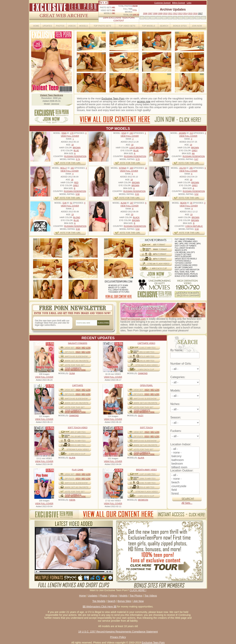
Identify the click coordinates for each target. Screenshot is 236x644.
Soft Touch (146, 428)
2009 (160, 13)
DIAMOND (143, 373)
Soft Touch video (78, 428)
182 (72, 168)
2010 (165, 13)
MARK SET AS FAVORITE (77, 361)
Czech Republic (194, 226)
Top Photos (136, 596)
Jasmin (182, 133)
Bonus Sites (180, 26)
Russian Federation (75, 156)
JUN (170, 18)
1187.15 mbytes (148, 474)
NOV (198, 18)
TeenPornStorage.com (133, 319)
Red (76, 182)
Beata (183, 203)
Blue (76, 151)
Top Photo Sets (102, 26)
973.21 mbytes (147, 356)
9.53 (137, 194)
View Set (70, 348)
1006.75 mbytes (148, 479)
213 (191, 133)
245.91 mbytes (147, 361)
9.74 (78, 159)
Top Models (149, 26)
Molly (64, 168)
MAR (153, 18)
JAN (142, 18)
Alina (124, 203)
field (185, 490)
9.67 (196, 159)
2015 (190, 13)
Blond (77, 217)
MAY (164, 18)
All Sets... (187, 503)
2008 (155, 13)
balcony (185, 456)
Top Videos (151, 596)
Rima (64, 133)
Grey (195, 151)
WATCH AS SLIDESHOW (76, 356)
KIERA (72, 500)
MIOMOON (143, 500)
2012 (175, 13)
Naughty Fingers (78, 343)
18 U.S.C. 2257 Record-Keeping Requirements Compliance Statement (118, 632)
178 (72, 133)
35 (191, 203)
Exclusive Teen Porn (113, 99)
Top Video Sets (127, 26)
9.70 (138, 159)
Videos (72, 26)
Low (88, 348)
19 (191, 145)
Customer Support (162, 3)
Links (189, 3)
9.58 (78, 194)
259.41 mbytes (147, 487)
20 (132, 214)
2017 (200, 13)
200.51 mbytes (78, 445)
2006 (145, 13)
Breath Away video (146, 470)
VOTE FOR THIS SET (75, 365)
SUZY (141, 416)
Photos (60, 26)
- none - (185, 453)
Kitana (123, 168)
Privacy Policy (118, 637)
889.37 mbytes (78, 432)
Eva (65, 203)
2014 (185, 13)
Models (83, 26)
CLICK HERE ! (138, 590)
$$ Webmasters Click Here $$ (100, 607)
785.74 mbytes (78, 441)
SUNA (72, 373)
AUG (181, 18)
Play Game (78, 470)
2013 (180, 13)
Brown (77, 148)
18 (73, 145)
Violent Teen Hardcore (51, 95)
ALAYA (72, 458)
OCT (192, 18)
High (78, 348)
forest (185, 494)
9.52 (196, 194)
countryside (185, 486)
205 (191, 168)
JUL (175, 18)
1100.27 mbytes (148, 348)
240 (131, 133)
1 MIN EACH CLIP (146, 370)
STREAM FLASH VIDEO (147, 365)
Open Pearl (146, 385)
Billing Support (179, 3)
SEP (186, 18)
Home (36, 26)
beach (185, 483)
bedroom (185, 464)
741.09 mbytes (78, 436)
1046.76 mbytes (148, 483)
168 (131, 168)
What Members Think (75, 370)
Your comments (73, 368)
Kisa (124, 133)
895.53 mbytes (147, 352)
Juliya (183, 168)
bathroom (185, 460)
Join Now (197, 26)
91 (71, 203)
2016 (195, 13)
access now (144, 101)
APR (159, 18)
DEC (203, 18)
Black (136, 217)
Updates (47, 26)
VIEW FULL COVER (70, 136)
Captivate (78, 385)
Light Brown (136, 148)
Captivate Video (146, 343)
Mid (83, 348)
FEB (147, 18)
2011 (170, 13)
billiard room (185, 468)
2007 (150, 13)
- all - (185, 449)
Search (164, 26)
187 (132, 203)
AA (193, 153)
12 (146, 168)
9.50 (78, 229)
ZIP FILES (70, 352)
